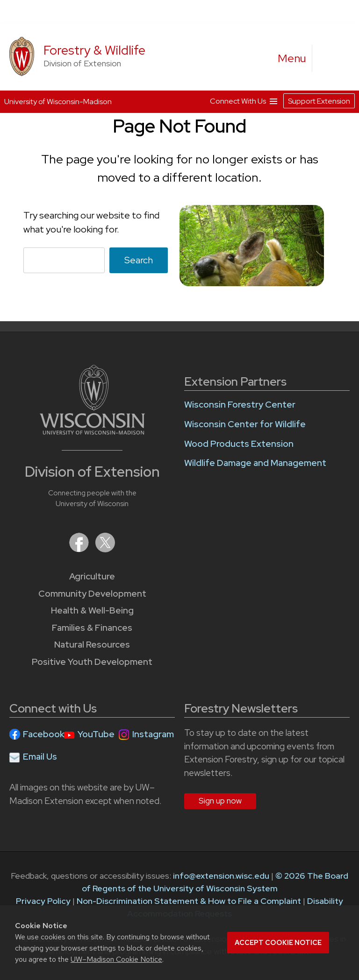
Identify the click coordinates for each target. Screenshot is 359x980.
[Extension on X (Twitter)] (105, 549)
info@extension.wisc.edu (221, 876)
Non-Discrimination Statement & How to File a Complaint (189, 901)
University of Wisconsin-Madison (58, 102)
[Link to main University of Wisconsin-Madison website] (92, 432)
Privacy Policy (43, 901)
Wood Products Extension (239, 444)
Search (139, 260)
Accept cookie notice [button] (278, 943)
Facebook (44, 734)
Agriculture (92, 576)
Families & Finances (92, 628)
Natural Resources (92, 645)
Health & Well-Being (92, 610)
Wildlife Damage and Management (255, 463)
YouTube (96, 734)
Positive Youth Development (92, 662)
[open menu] (292, 58)
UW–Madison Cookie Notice (116, 959)
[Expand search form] (329, 59)
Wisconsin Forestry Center (240, 405)
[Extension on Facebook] (80, 549)
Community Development (92, 594)
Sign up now (220, 801)
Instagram (153, 734)
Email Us (40, 757)
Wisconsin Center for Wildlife (245, 424)
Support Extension (319, 101)
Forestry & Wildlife (94, 50)
